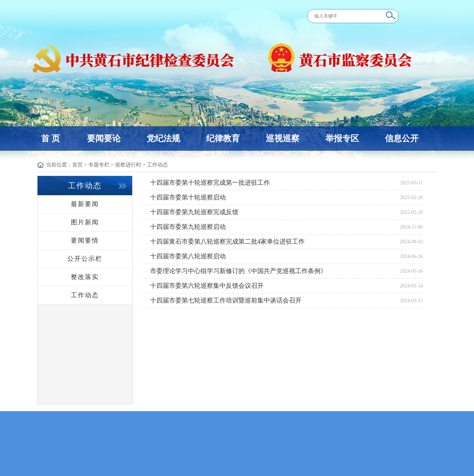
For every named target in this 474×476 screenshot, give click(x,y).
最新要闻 (85, 204)
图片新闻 (85, 222)
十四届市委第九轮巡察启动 (188, 227)
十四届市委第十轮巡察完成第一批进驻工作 (210, 183)
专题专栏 (99, 165)
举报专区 (342, 138)
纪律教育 (223, 138)
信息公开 (402, 138)
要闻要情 (85, 240)
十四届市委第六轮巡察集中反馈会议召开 (207, 286)
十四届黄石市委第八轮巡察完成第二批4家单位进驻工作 (227, 242)
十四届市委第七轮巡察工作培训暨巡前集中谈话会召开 (226, 300)
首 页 (50, 138)
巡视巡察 (283, 138)
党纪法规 (163, 138)
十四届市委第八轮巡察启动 (188, 256)
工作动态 (157, 165)
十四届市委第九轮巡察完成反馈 (194, 212)
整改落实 (85, 277)
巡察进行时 (128, 165)
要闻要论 (104, 138)
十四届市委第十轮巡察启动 (188, 197)
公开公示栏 (85, 259)
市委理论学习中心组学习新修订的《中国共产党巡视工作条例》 (238, 271)
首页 (77, 165)
